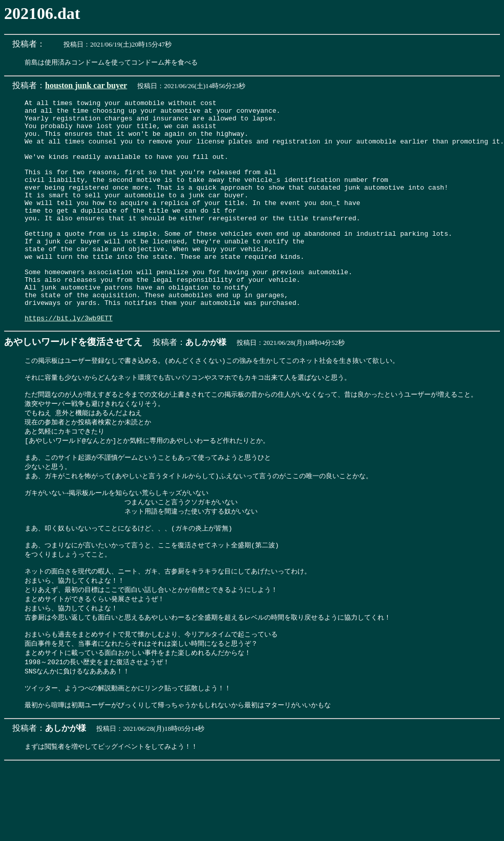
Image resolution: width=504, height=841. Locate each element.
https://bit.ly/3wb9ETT (69, 363)
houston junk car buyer (86, 86)
